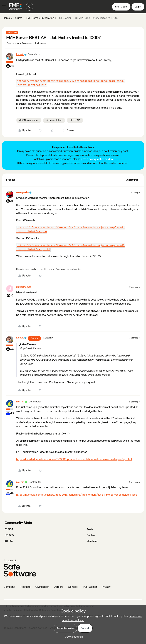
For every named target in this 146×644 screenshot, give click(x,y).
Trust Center (90, 587)
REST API (75, 120)
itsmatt (20, 55)
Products (25, 587)
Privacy (106, 587)
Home (6, 18)
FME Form (32, 18)
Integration (48, 18)
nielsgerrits (22, 193)
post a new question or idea (97, 159)
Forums (18, 18)
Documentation (54, 120)
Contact (73, 587)
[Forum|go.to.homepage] (15, 7)
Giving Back (42, 587)
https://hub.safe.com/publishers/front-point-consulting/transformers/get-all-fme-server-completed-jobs (77, 495)
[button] (4, 7)
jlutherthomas (24, 287)
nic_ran (20, 402)
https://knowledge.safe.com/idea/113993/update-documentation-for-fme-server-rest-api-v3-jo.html (74, 459)
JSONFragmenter (29, 120)
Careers (59, 587)
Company (9, 587)
